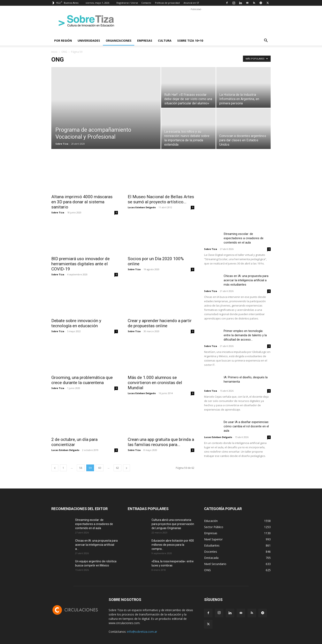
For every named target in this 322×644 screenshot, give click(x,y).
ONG (64, 52)
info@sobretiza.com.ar (142, 632)
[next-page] (126, 468)
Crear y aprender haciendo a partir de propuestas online (160, 323)
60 (100, 468)
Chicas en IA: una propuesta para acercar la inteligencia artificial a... (96, 545)
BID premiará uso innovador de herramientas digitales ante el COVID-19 (80, 264)
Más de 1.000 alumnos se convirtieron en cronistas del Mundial (155, 383)
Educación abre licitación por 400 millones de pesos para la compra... (173, 545)
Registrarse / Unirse (127, 3)
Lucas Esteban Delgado (142, 207)
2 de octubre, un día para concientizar (74, 442)
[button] (266, 41)
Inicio (54, 52)
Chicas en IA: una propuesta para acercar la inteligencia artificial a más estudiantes (246, 280)
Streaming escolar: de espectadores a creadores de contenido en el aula (244, 238)
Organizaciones (119, 41)
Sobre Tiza (62, 144)
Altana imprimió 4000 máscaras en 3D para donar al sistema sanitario (82, 202)
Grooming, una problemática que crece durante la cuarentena (82, 380)
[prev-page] (55, 468)
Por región (63, 41)
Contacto (146, 3)
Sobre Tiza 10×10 (190, 41)
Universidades (89, 41)
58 (81, 468)
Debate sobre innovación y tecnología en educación (76, 323)
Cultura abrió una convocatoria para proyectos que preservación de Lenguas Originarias (173, 524)
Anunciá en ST (191, 3)
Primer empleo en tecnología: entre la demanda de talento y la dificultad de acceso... (245, 335)
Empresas (145, 41)
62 (117, 468)
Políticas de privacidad (167, 3)
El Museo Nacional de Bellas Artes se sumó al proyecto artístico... (161, 199)
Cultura (165, 41)
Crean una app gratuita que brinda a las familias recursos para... (161, 442)
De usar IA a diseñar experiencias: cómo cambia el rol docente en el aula (246, 426)
